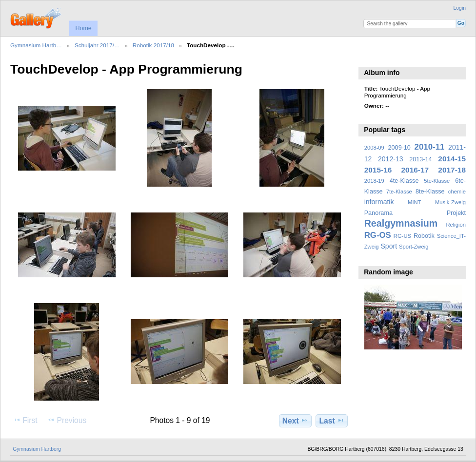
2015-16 (378, 170)
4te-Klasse (404, 181)
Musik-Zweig (450, 202)
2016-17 (415, 170)
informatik (379, 202)
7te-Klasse (399, 192)
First (25, 420)
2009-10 (399, 148)
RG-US (402, 236)
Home (83, 28)
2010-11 (430, 147)
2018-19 (374, 181)
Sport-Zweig (414, 247)
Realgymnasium (401, 223)
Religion (456, 225)
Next (295, 421)
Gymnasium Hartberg (37, 449)
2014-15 (452, 159)
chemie (457, 192)
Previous (67, 420)
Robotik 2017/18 (153, 45)
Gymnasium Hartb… (36, 45)
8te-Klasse (430, 192)
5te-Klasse (437, 181)
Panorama (378, 213)
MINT (414, 202)
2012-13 (391, 159)
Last (332, 421)
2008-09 (374, 148)
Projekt (456, 213)
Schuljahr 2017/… (97, 45)
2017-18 (452, 170)
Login (460, 8)
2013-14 (420, 159)
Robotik (424, 236)
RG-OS (378, 235)
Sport (389, 246)
